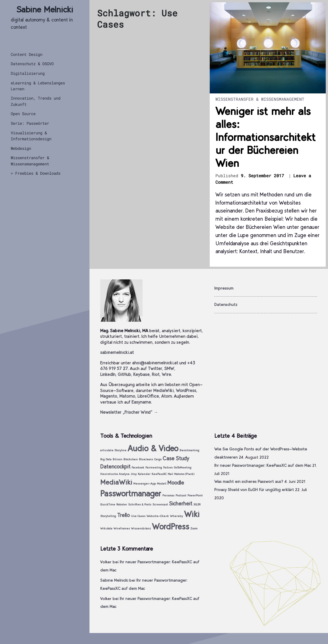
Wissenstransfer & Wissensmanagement (30, 161)
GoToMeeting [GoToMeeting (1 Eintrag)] (183, 467)
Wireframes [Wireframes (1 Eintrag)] (122, 528)
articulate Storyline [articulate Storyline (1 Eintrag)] (113, 450)
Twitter (155, 368)
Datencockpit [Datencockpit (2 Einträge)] (115, 467)
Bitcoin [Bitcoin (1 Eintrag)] (117, 459)
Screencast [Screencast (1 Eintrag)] (160, 504)
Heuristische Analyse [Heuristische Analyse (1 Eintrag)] (115, 474)
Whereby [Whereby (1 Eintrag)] (176, 516)
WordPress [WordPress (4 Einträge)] (170, 526)
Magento (109, 396)
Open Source (23, 114)
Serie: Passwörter (30, 123)
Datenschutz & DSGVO (32, 64)
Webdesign (21, 148)
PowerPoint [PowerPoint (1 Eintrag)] (195, 495)
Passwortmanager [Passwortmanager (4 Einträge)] (131, 493)
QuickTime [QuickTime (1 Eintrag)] (108, 504)
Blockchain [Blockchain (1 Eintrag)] (131, 459)
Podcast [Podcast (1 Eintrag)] (181, 495)
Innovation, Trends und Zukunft (36, 101)
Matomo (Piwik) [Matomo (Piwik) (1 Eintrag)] (184, 474)
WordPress (186, 390)
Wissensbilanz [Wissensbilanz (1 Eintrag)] (141, 528)
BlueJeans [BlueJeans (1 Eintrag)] (146, 459)
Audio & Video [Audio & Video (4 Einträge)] (153, 448)
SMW (169, 368)
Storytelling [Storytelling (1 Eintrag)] (108, 516)
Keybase (141, 374)
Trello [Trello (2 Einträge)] (123, 515)
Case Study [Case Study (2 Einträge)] (176, 458)
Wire (166, 374)
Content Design (27, 54)
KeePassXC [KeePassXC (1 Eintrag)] (159, 474)
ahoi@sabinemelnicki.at (155, 363)
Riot (156, 374)
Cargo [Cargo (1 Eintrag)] (158, 459)
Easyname (141, 402)
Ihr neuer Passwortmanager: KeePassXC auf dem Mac (263, 465)
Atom (167, 396)
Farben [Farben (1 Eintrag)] (168, 467)
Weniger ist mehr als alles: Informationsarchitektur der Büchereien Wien (265, 137)
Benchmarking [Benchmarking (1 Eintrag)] (189, 450)
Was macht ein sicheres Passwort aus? (249, 481)
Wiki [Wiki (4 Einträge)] (192, 514)
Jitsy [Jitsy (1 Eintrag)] (134, 474)
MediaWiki (163, 390)
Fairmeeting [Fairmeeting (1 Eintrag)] (154, 467)
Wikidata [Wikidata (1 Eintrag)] (106, 528)
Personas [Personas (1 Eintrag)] (168, 495)
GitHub (124, 374)
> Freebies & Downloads (36, 173)
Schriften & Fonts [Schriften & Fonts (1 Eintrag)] (140, 504)
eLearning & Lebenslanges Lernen (38, 86)
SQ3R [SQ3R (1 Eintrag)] (197, 504)
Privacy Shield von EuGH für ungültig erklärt (254, 490)
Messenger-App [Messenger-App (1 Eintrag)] (145, 484)
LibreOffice (148, 396)
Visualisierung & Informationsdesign (31, 136)
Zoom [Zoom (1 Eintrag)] (194, 528)
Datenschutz (226, 305)
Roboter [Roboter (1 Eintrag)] (122, 504)
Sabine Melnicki (45, 9)
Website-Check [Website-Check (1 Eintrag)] (158, 516)
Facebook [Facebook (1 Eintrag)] (138, 467)
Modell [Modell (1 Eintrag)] (162, 484)
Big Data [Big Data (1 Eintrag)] (106, 459)
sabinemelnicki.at (117, 352)
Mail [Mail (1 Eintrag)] (170, 474)
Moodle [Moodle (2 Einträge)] (176, 483)
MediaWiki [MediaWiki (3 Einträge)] (116, 482)
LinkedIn (108, 374)
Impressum (224, 288)
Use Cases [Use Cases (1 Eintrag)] (138, 516)
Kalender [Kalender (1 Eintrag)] (144, 474)
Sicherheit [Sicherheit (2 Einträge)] (181, 504)
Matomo (127, 396)
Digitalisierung (28, 73)
